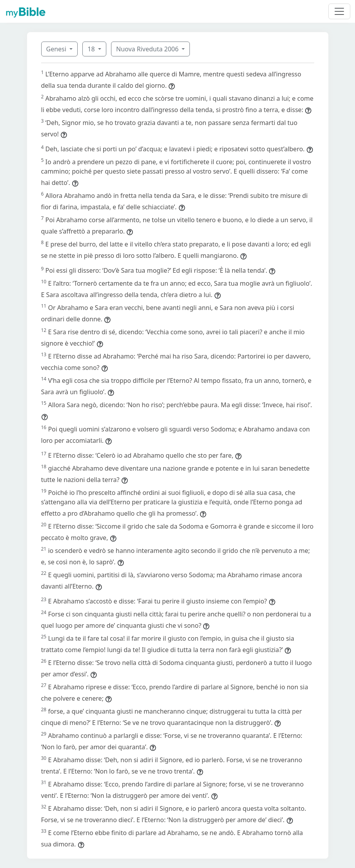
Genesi (57, 49)
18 (92, 49)
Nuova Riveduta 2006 (148, 49)
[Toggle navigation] (339, 11)
